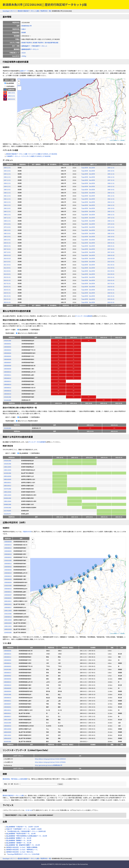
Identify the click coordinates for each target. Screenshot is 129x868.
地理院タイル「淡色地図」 (119, 140)
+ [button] (19, 81)
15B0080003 (7, 350)
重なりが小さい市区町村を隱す (27, 333)
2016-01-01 (7, 280)
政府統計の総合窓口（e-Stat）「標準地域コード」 (22, 850)
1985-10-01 (7, 233)
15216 (24, 53)
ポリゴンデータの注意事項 (83, 316)
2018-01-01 (7, 287)
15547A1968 (7, 489)
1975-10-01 (7, 227)
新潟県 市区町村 (27, 43)
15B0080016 (7, 391)
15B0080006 (7, 359)
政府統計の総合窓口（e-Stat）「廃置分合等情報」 (22, 847)
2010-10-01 (7, 262)
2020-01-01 (7, 293)
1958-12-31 (7, 183)
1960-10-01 (7, 189)
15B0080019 (7, 394)
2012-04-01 (7, 268)
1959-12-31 (7, 186)
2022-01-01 (7, 299)
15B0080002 (7, 347)
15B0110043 (7, 495)
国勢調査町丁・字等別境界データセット (34, 46)
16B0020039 (7, 738)
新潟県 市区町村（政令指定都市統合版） (46, 43)
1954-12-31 (7, 168)
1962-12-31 (7, 199)
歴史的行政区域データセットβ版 (28, 11)
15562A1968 (7, 341)
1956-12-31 (7, 177)
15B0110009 (7, 720)
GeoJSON (92, 168)
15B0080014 (7, 384)
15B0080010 (7, 372)
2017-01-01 (7, 283)
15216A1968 (7, 400)
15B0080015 (7, 388)
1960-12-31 (7, 193)
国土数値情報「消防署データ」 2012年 (19, 843)
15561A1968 (7, 723)
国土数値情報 (9, 83)
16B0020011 (7, 713)
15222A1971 (7, 514)
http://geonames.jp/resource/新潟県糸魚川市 (49, 765)
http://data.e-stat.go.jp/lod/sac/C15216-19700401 (50, 762)
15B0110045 (7, 470)
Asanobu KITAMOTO (48, 864)
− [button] (19, 84)
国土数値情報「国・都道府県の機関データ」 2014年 (23, 845)
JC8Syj (24, 56)
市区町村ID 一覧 (46, 11)
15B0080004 (7, 353)
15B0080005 (7, 356)
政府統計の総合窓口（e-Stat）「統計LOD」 (20, 852)
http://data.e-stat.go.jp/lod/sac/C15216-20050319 (50, 759)
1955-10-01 (7, 171)
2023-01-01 (7, 302)
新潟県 (24, 32)
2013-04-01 (7, 271)
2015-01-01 (7, 277)
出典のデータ (24, 71)
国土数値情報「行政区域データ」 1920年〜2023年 (23, 827)
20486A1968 (7, 504)
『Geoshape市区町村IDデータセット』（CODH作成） (23, 854)
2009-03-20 (7, 255)
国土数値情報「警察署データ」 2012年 (19, 840)
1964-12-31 (7, 205)
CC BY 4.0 (29, 810)
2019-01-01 (7, 290)
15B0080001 (7, 344)
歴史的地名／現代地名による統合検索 (15, 779)
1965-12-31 (7, 211)
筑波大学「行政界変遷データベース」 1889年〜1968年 (24, 829)
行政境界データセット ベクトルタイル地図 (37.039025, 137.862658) (28, 156)
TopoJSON (85, 168)
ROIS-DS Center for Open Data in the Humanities (72, 864)
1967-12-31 (7, 218)
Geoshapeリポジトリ (10, 11)
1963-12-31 (7, 202)
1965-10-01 (7, 208)
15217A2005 (7, 511)
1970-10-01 (7, 224)
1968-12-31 (7, 221)
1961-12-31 (7, 196)
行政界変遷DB (9, 86)
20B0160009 (7, 479)
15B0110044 (7, 501)
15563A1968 (7, 397)
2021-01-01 (7, 296)
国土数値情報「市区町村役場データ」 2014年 (21, 834)
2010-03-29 (7, 258)
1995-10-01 (7, 237)
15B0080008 (7, 366)
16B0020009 (7, 732)
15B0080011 (7, 375)
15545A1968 (7, 507)
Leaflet (111, 140)
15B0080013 (7, 381)
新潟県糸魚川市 (27, 26)
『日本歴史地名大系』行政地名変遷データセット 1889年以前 (26, 831)
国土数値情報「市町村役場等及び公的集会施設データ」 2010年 (27, 836)
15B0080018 (7, 726)
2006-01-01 (7, 246)
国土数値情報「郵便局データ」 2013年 (19, 838)
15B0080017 (7, 716)
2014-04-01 (7, 274)
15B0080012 (7, 378)
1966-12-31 (7, 215)
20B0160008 (7, 476)
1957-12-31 (7, 180)
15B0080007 (7, 362)
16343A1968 (7, 473)
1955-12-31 (7, 174)
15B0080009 (7, 369)
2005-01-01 (7, 243)
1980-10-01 (7, 230)
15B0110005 (7, 467)
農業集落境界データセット (30, 49)
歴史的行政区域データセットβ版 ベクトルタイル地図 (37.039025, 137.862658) (32, 154)
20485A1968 (7, 498)
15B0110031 (7, 735)
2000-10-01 (7, 240)
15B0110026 (7, 492)
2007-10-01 (7, 252)
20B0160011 (7, 482)
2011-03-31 (7, 265)
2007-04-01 (7, 249)
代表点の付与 (27, 532)
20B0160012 (7, 486)
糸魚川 (24, 29)
